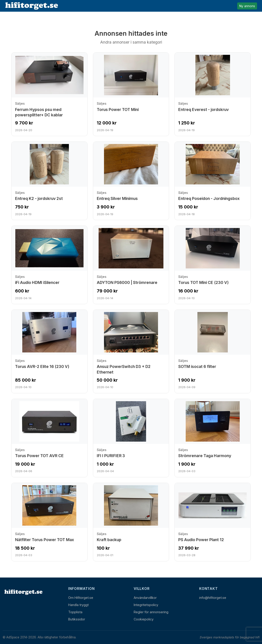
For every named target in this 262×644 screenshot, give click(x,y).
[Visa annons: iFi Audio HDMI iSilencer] (49, 265)
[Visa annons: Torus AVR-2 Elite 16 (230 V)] (49, 351)
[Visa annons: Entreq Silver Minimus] (131, 181)
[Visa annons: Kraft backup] (131, 522)
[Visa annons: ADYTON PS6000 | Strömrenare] (131, 265)
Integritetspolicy (146, 605)
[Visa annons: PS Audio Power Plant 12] (213, 522)
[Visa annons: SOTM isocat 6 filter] (213, 351)
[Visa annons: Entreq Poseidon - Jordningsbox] (213, 181)
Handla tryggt (78, 605)
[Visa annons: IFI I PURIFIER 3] (131, 438)
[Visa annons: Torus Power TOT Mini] (131, 94)
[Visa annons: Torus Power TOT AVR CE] (49, 438)
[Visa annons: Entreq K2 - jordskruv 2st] (49, 181)
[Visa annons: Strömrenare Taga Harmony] (213, 438)
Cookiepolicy (144, 619)
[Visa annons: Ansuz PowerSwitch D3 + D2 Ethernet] (131, 351)
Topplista (75, 612)
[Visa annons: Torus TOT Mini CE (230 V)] (213, 265)
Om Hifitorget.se (81, 598)
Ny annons (247, 6)
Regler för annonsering (151, 612)
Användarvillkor (145, 598)
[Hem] (23, 592)
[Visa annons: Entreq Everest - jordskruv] (213, 94)
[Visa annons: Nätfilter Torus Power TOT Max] (49, 522)
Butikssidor (77, 619)
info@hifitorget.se (213, 598)
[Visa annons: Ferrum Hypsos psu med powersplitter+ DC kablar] (49, 94)
